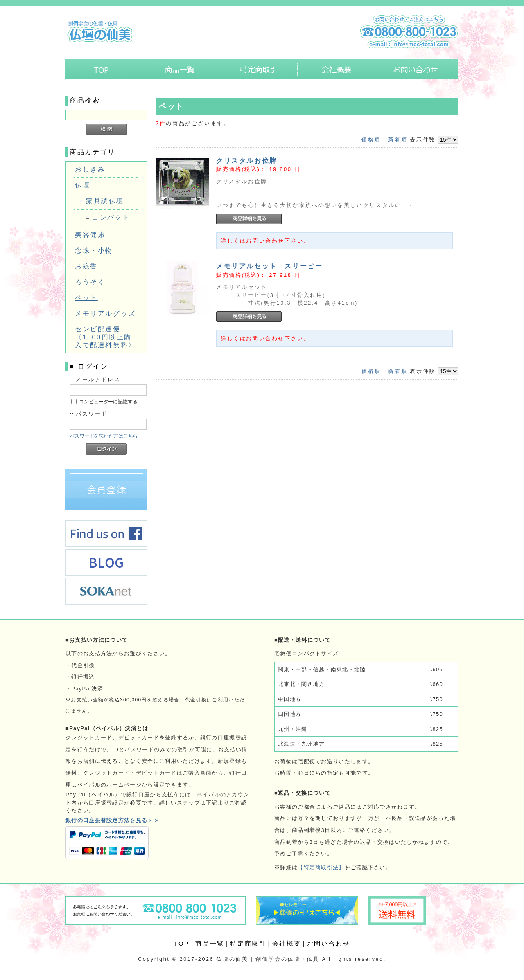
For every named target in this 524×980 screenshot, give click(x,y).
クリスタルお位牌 (247, 161)
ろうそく (90, 282)
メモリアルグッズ (105, 314)
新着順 (398, 140)
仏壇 (82, 185)
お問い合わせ (417, 69)
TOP (182, 943)
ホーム (103, 69)
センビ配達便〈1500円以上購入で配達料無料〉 (105, 337)
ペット (86, 298)
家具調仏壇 (105, 201)
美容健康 (90, 235)
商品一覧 (180, 69)
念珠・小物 (94, 251)
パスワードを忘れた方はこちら (104, 436)
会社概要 (337, 69)
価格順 (371, 140)
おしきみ (90, 169)
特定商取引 (258, 69)
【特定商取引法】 (321, 867)
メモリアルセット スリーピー (269, 266)
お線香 (86, 266)
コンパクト (111, 217)
